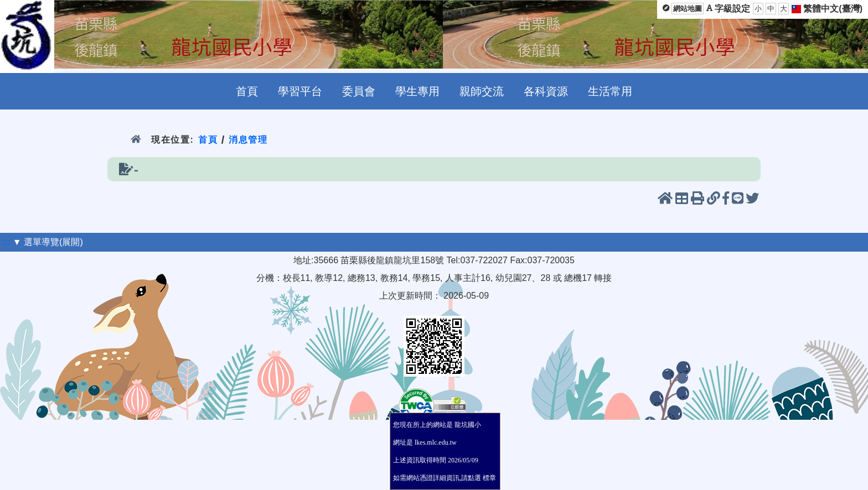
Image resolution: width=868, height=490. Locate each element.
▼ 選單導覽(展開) (48, 242)
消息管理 (248, 140)
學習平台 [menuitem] (300, 91)
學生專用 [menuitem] (417, 91)
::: (6, 242)
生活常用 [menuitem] (610, 91)
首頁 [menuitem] (247, 91)
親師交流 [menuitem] (482, 91)
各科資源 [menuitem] (546, 91)
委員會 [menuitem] (359, 91)
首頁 (208, 140)
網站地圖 (688, 9)
